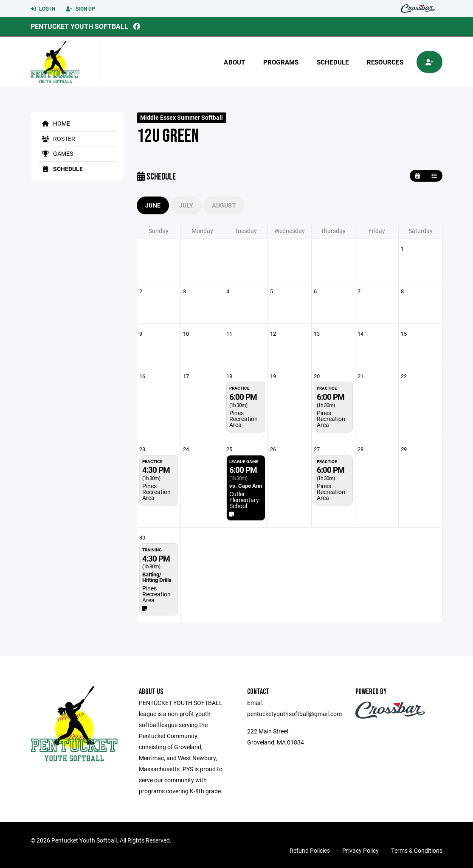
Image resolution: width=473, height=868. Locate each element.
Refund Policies (310, 850)
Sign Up (80, 9)
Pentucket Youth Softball (79, 26)
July (186, 205)
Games (56, 153)
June (153, 205)
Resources (385, 62)
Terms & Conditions (417, 850)
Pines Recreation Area (244, 419)
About (234, 62)
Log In (43, 9)
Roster (57, 139)
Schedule (333, 62)
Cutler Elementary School (244, 500)
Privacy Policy (360, 850)
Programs (281, 62)
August (224, 205)
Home (55, 123)
